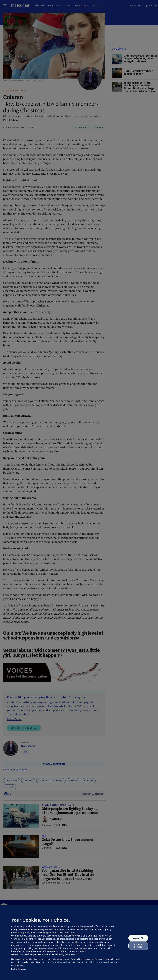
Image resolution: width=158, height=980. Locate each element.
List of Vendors (19, 969)
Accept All (138, 938)
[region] (79, 942)
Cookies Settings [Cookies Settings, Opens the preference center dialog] (138, 946)
